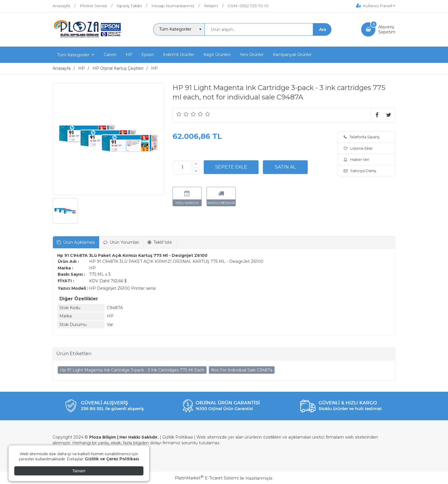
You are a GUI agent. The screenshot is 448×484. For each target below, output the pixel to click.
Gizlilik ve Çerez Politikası (112, 459)
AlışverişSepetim (387, 29)
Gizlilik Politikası (178, 437)
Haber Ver (356, 159)
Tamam (79, 471)
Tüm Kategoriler (73, 55)
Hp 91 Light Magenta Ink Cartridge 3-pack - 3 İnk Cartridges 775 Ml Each (132, 370)
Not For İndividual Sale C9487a (242, 370)
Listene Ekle (358, 148)
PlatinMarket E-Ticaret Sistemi (207, 478)
